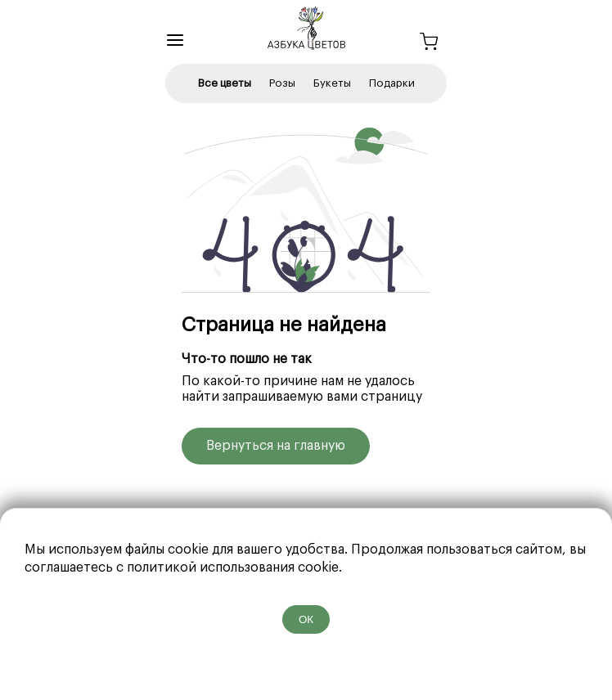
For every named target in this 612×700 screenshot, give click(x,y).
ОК (306, 619)
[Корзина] (429, 44)
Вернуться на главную (276, 446)
